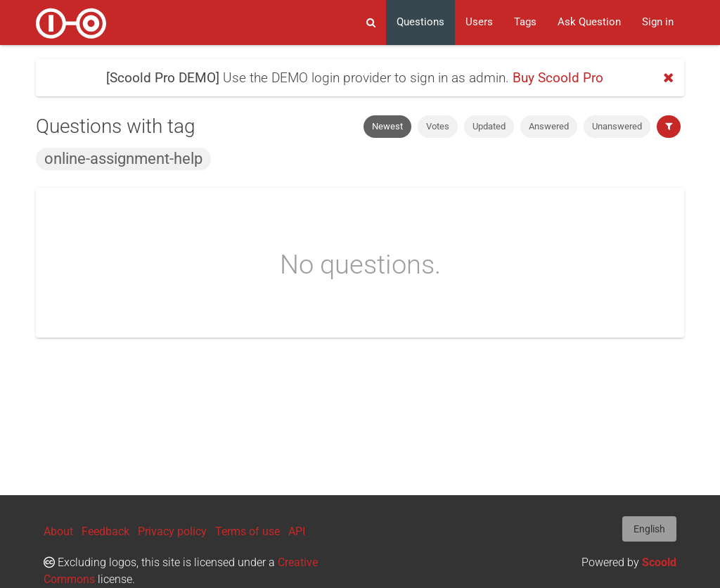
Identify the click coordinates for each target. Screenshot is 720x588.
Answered (549, 126)
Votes (438, 126)
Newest (387, 126)
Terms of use (247, 531)
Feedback (105, 531)
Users (479, 22)
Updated (489, 126)
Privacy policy (172, 531)
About (58, 531)
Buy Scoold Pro (558, 78)
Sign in (658, 22)
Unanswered (617, 126)
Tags (525, 22)
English (649, 529)
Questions (420, 22)
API (297, 531)
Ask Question (589, 22)
